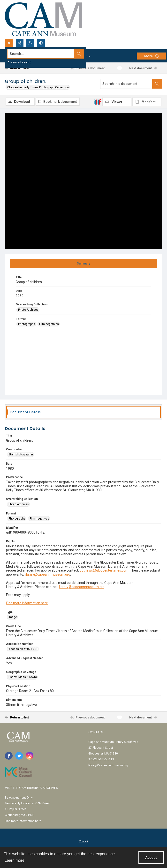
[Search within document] (157, 84)
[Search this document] (126, 84)
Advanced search (19, 62)
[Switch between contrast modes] (41, 43)
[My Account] (30, 43)
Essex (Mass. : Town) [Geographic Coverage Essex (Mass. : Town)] (23, 677)
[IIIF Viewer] (117, 102)
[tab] (83, 264)
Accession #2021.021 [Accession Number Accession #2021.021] (23, 649)
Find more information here (27, 603)
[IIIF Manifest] (147, 102)
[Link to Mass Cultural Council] (19, 772)
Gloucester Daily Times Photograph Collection (38, 87)
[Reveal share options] (20, 43)
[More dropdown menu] (151, 56)
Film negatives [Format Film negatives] (49, 324)
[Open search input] (9, 43)
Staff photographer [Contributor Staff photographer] (21, 455)
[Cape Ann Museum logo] (44, 19)
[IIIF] (98, 102)
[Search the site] (67, 54)
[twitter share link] (19, 756)
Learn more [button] (15, 860)
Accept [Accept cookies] (151, 858)
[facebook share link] (9, 756)
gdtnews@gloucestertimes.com (104, 571)
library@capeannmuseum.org (47, 575)
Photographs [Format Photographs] (27, 324)
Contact (83, 842)
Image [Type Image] (13, 617)
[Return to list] (25, 68)
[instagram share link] (30, 756)
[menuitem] (83, 841)
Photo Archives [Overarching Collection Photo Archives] (28, 310)
